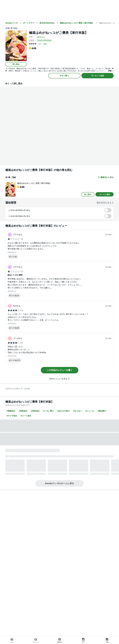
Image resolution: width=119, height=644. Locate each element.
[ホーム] (12, 640)
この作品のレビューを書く (60, 370)
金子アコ (41, 37)
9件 (45, 44)
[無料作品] (60, 640)
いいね (13, 257)
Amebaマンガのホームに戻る (60, 483)
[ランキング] (36, 640)
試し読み (16, 64)
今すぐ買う (64, 76)
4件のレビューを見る (59, 379)
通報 (108, 235)
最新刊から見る (106, 177)
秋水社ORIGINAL (45, 40)
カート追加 (98, 76)
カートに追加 (105, 194)
